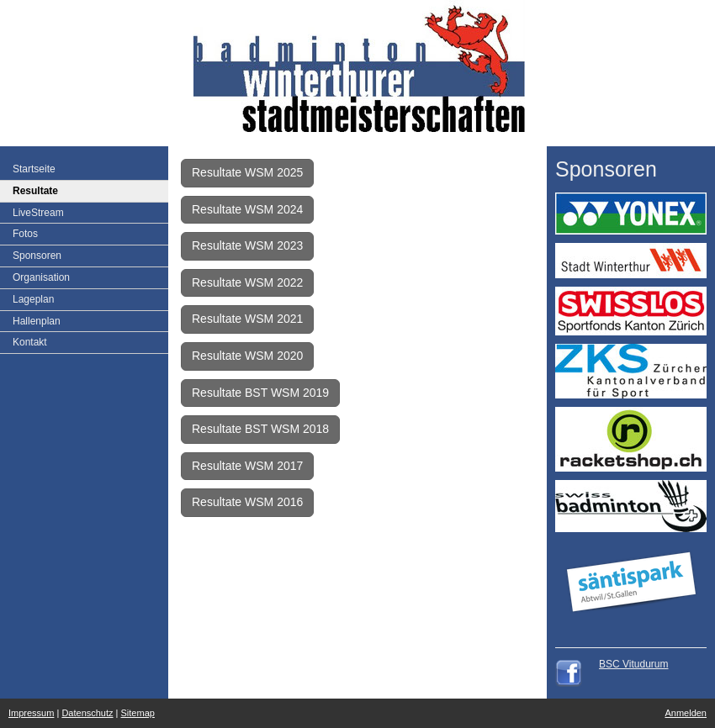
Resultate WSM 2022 (247, 282)
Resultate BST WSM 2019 (260, 393)
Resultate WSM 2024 (247, 209)
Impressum (31, 713)
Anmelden (686, 713)
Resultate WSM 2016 (247, 502)
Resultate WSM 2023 (247, 245)
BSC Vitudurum (633, 664)
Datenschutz (87, 713)
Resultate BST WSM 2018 (260, 429)
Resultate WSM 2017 (247, 466)
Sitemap (138, 713)
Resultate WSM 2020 (247, 356)
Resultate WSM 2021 (247, 319)
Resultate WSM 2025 (247, 172)
